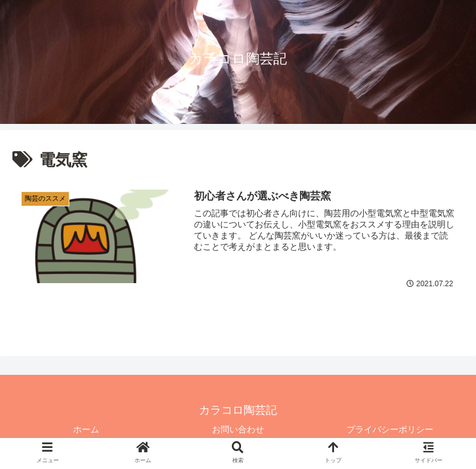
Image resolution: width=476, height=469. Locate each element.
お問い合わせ (238, 429)
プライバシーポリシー (390, 429)
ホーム (86, 429)
